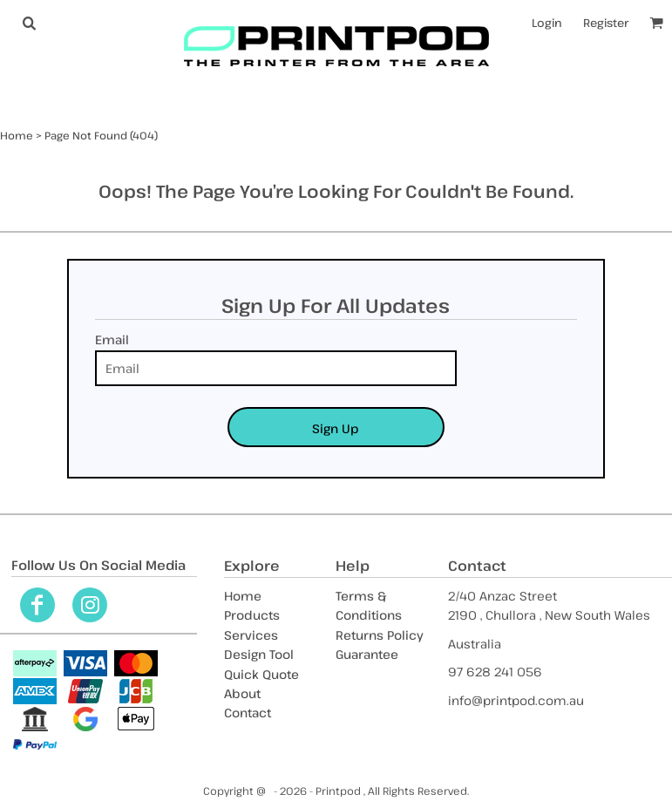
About (242, 693)
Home (17, 135)
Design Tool (259, 654)
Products (252, 615)
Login (547, 23)
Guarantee (367, 654)
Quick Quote (261, 674)
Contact (248, 713)
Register (606, 23)
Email (112, 339)
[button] (29, 23)
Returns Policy (380, 635)
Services (251, 635)
